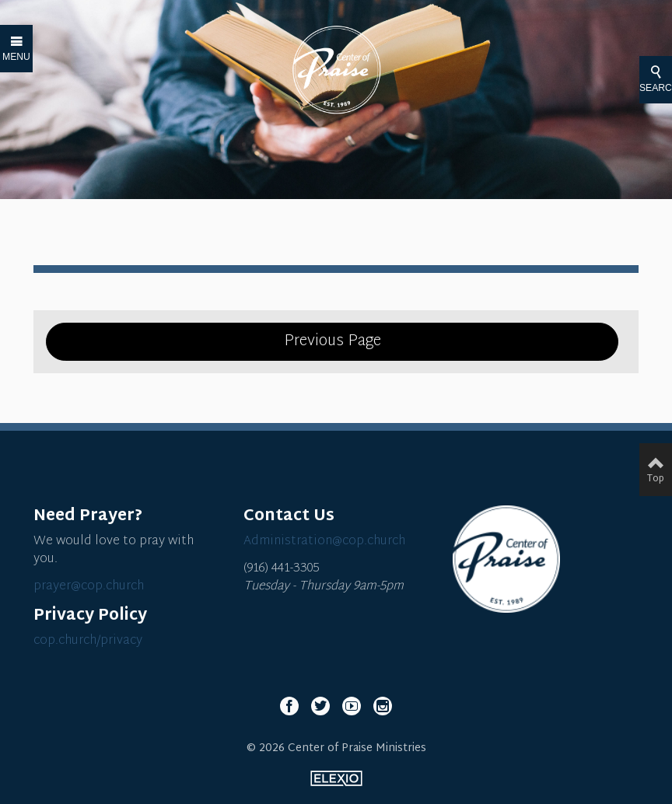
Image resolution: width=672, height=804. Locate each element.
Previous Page (332, 341)
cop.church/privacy (88, 641)
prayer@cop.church (89, 587)
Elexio (336, 778)
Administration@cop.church (324, 542)
